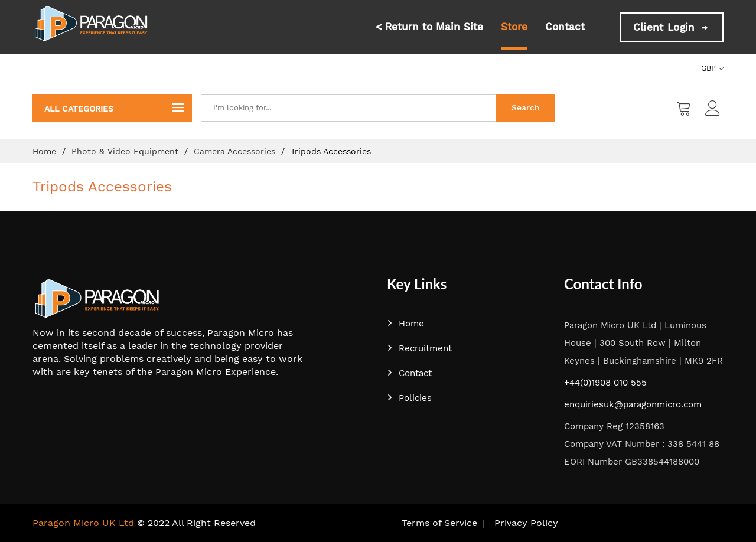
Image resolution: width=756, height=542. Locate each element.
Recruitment (419, 348)
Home (46, 151)
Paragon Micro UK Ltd (83, 523)
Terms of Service (439, 523)
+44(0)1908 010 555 (605, 383)
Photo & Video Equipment (126, 151)
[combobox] (348, 108)
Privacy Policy (526, 523)
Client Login (672, 27)
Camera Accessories (236, 151)
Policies (409, 398)
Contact (565, 27)
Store (514, 27)
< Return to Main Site (429, 27)
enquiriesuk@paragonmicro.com (633, 404)
